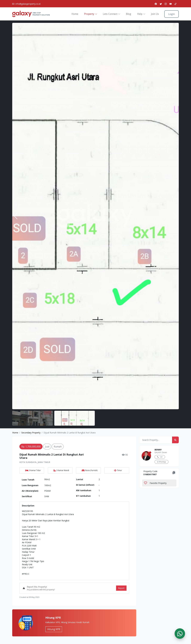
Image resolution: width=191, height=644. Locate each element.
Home (75, 14)
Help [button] (140, 14)
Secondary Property (31, 433)
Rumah (58, 447)
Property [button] (89, 14)
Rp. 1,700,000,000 (31, 447)
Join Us (155, 14)
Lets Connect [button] (110, 14)
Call (160, 457)
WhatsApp (162, 462)
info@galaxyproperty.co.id (28, 4)
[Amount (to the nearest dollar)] (156, 440)
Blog (129, 14)
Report (121, 588)
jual (47, 447)
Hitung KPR (54, 629)
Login (172, 14)
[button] (175, 216)
